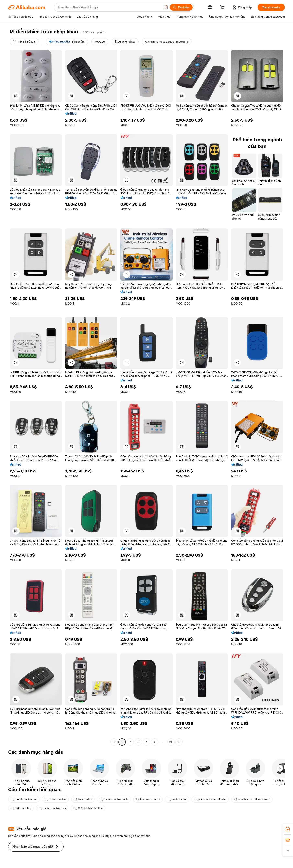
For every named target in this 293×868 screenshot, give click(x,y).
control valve (177, 799)
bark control (83, 799)
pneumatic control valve (210, 799)
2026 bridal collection (88, 808)
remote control (55, 799)
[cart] (223, 8)
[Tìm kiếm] (181, 7)
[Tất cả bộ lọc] (24, 42)
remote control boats (114, 799)
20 (171, 742)
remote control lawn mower (252, 799)
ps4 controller (21, 808)
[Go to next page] (179, 742)
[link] (288, 829)
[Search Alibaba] (109, 7)
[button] (166, 7)
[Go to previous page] (114, 742)
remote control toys (52, 808)
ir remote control (148, 799)
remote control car (24, 799)
